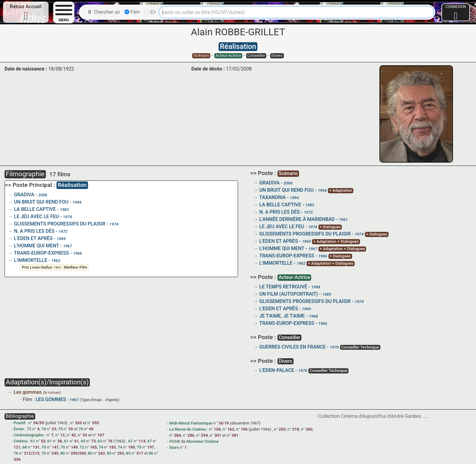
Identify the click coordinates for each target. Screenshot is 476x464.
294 (204, 435)
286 (191, 435)
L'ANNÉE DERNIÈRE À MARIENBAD (297, 219)
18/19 (223, 423)
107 (101, 435)
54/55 (39, 423)
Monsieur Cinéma (202, 441)
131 (36, 447)
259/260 (78, 453)
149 (74, 447)
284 (177, 435)
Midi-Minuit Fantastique (191, 423)
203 (282, 429)
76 (110, 441)
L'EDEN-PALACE (277, 370)
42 (74, 435)
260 (309, 429)
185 (112, 447)
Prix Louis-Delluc (37, 267)
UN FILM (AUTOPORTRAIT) (289, 294)
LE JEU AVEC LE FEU (36, 217)
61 (77, 441)
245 (55, 453)
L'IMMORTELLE (31, 260)
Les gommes (28, 392)
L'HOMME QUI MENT (36, 246)
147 (55, 447)
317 (140, 453)
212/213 (32, 453)
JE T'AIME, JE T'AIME (282, 316)
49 (91, 429)
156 (217, 429)
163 (231, 429)
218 (296, 429)
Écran (19, 429)
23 (54, 429)
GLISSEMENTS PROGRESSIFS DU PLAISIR (60, 224)
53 (85, 435)
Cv (150, 12)
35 (71, 429)
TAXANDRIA (272, 197)
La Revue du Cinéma (187, 429)
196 (244, 429)
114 (142, 441)
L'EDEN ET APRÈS (33, 238)
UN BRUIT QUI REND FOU (41, 202)
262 (102, 453)
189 (132, 447)
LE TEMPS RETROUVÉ (283, 287)
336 (17, 459)
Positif (20, 423)
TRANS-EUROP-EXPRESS (41, 253)
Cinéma (20, 441)
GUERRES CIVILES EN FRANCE (292, 347)
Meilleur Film (75, 267)
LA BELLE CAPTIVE (35, 209)
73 (93, 441)
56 (60, 441)
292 (121, 453)
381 (235, 435)
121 (17, 447)
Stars (174, 447)
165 (93, 447)
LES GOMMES (51, 399)
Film (132, 12)
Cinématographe (29, 435)
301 (218, 435)
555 (96, 423)
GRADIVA (24, 195)
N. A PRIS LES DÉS (34, 231)
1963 (57, 268)
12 (62, 435)
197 (151, 447)
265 (78, 423)
